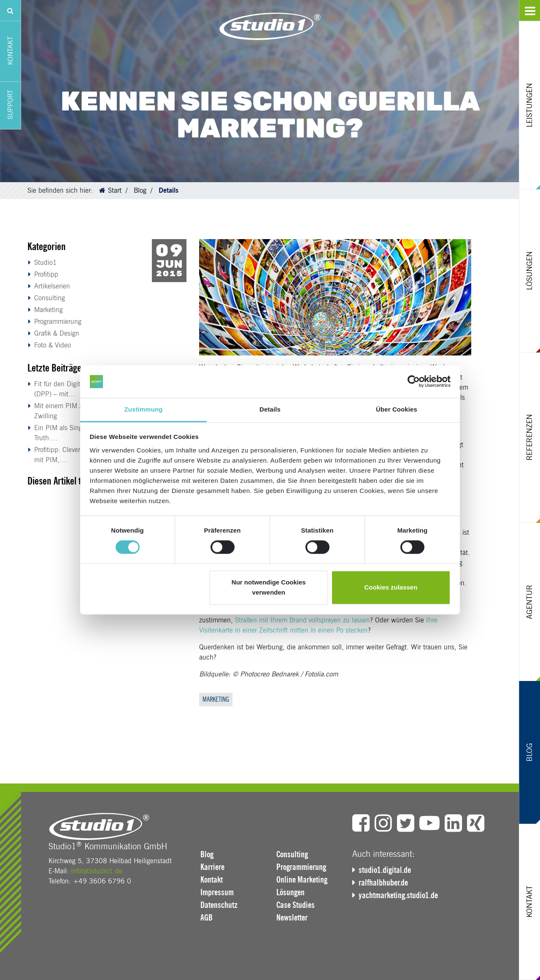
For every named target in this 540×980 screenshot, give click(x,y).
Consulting (50, 298)
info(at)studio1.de (97, 871)
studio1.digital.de (385, 870)
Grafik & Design (57, 333)
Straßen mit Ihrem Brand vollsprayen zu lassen (302, 620)
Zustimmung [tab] (144, 409)
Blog (140, 190)
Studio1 (46, 262)
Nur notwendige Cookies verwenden (269, 587)
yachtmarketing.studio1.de (398, 895)
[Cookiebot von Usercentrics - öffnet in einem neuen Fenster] (414, 382)
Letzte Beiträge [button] (54, 368)
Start (115, 190)
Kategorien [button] (47, 246)
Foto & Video (53, 345)
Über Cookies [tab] (397, 409)
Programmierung (58, 322)
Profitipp (46, 274)
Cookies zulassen (391, 587)
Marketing (49, 310)
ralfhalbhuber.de (383, 883)
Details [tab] (270, 409)
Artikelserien (52, 286)
